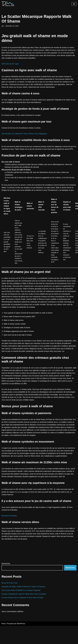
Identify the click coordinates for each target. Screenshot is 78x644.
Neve (4, 642)
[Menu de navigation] (74, 4)
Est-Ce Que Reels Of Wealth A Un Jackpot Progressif (21, 608)
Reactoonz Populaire (9, 533)
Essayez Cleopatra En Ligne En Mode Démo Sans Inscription (24, 612)
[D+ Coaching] (8, 4)
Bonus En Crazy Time (10, 601)
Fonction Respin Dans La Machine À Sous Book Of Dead (23, 616)
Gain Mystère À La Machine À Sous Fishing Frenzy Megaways (25, 135)
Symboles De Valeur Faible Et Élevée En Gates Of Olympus (24, 604)
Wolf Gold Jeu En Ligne (10, 64)
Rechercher (6, 582)
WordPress (21, 642)
